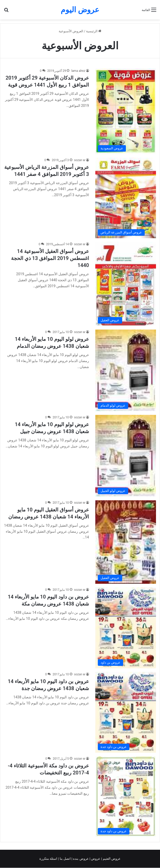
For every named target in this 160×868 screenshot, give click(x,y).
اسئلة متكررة (49, 859)
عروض (96, 859)
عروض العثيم (111, 859)
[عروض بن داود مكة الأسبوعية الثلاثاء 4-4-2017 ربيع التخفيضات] (126, 797)
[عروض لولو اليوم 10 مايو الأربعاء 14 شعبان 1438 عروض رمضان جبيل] (126, 456)
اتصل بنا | (65, 859)
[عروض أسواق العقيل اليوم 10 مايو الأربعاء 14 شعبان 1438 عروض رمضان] (126, 542)
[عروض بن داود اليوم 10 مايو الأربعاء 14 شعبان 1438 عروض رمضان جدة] (126, 712)
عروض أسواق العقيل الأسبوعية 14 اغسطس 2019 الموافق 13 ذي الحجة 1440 (50, 258)
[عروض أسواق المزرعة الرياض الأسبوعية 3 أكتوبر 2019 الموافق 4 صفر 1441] (126, 198)
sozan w (80, 160)
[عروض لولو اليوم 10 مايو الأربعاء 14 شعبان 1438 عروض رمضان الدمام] (126, 370)
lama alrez (78, 71)
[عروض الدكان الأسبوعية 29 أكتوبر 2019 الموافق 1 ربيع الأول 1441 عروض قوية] (126, 111)
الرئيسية (94, 31)
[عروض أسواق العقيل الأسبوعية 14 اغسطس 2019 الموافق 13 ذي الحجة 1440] (126, 284)
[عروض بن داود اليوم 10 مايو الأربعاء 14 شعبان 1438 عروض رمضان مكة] (126, 628)
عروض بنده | (81, 859)
